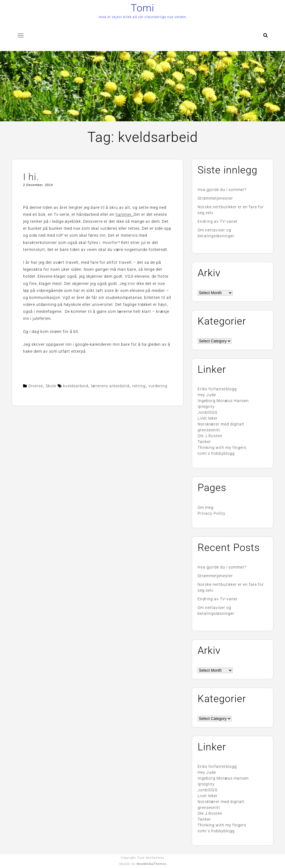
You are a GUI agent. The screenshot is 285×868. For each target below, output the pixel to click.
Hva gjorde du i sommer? (222, 190)
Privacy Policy (212, 513)
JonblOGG (208, 412)
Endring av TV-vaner (218, 221)
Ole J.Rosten (210, 436)
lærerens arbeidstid (110, 386)
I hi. (31, 177)
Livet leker (208, 418)
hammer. (125, 214)
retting (139, 386)
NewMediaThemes (152, 864)
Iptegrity (206, 407)
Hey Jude (207, 395)
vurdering (158, 386)
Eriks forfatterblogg (217, 389)
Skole (51, 386)
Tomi (142, 8)
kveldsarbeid (76, 386)
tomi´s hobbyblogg (216, 453)
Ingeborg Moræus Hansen (223, 401)
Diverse (36, 386)
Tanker (204, 442)
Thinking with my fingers (222, 448)
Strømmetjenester (215, 198)
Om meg (206, 507)
